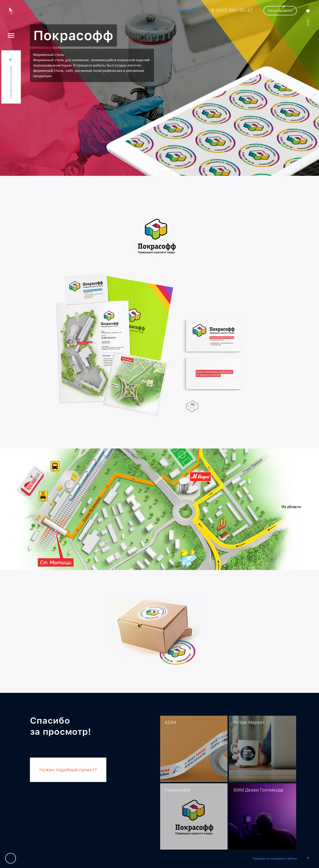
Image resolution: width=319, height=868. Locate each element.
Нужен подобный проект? (68, 770)
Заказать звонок (280, 11)
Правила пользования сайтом (275, 859)
